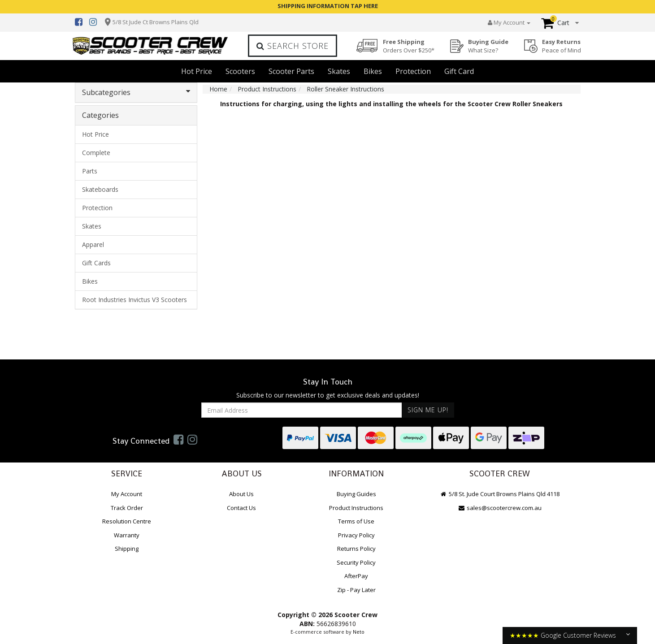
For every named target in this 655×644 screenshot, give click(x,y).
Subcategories (136, 92)
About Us (241, 494)
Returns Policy (356, 549)
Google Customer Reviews (578, 635)
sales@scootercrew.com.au (500, 508)
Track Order (127, 508)
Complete (96, 153)
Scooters (240, 71)
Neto (359, 632)
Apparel (93, 244)
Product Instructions (356, 508)
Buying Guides (356, 494)
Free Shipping (409, 46)
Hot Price (197, 71)
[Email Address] (302, 410)
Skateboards (100, 189)
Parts (90, 171)
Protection (413, 71)
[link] (178, 439)
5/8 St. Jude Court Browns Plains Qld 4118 (500, 494)
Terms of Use (356, 521)
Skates (339, 71)
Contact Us (241, 508)
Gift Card (459, 71)
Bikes (373, 71)
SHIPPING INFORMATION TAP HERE (328, 6)
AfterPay (356, 576)
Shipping (127, 549)
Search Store (293, 46)
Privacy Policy (356, 535)
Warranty (127, 535)
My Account (127, 494)
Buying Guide (488, 46)
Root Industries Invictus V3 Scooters (134, 300)
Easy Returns (562, 46)
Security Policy (356, 562)
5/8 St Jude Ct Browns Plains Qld (156, 22)
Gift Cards (96, 263)
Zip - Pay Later (356, 590)
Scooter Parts (291, 71)
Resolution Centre (127, 521)
